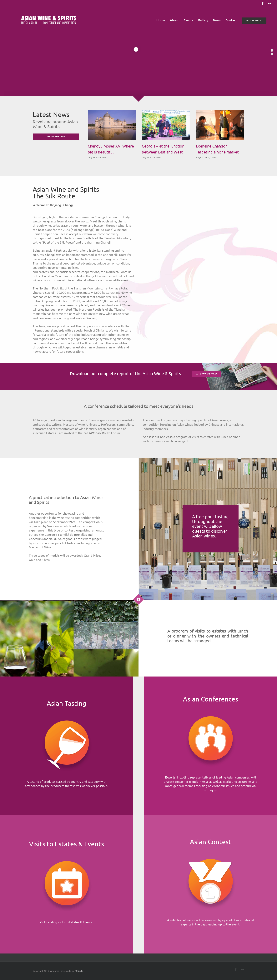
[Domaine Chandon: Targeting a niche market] (220, 125)
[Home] (67, 713)
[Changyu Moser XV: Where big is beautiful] (112, 125)
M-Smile (79, 971)
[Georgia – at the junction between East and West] (166, 125)
